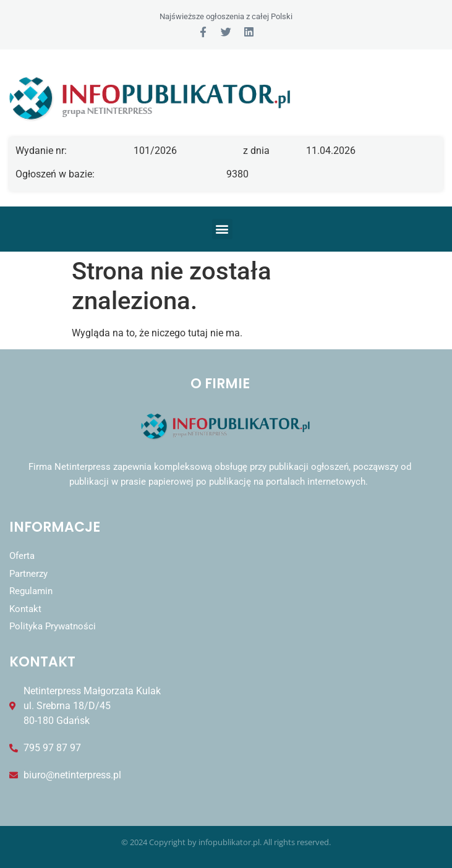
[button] (222, 229)
